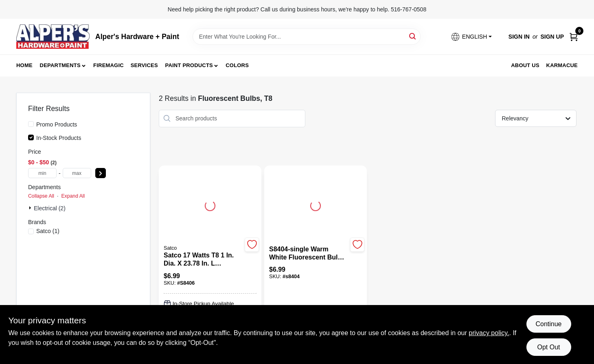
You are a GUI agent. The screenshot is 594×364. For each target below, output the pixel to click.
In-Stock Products (59, 138)
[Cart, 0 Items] (574, 37)
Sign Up (552, 37)
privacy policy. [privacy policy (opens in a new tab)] (489, 333)
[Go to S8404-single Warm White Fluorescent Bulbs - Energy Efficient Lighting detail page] (316, 205)
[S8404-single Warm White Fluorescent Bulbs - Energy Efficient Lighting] (308, 253)
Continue (548, 324)
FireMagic (108, 65)
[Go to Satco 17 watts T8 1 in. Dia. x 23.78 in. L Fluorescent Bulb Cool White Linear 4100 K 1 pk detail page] (210, 205)
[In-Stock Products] (31, 137)
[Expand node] (31, 208)
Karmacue (562, 65)
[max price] (77, 173)
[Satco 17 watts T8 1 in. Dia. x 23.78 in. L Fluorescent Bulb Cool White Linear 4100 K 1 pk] (203, 259)
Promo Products (57, 124)
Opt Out (548, 347)
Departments (60, 65)
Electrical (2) (50, 208)
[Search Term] (307, 37)
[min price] (42, 173)
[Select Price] (101, 173)
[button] (471, 37)
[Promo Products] (31, 124)
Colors (237, 65)
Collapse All (41, 196)
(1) (48, 231)
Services (144, 65)
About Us (525, 65)
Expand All (73, 196)
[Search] (413, 36)
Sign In (519, 37)
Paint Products (189, 65)
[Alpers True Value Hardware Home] (53, 37)
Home (24, 65)
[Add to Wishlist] (252, 245)
